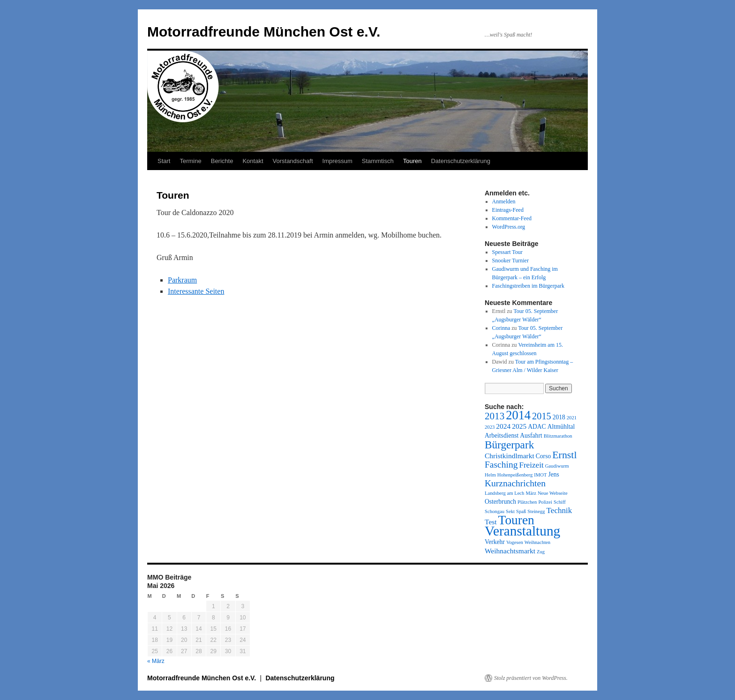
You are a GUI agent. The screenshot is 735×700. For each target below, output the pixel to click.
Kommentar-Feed (512, 218)
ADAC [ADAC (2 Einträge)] (537, 427)
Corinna (501, 328)
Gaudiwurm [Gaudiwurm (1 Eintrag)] (557, 466)
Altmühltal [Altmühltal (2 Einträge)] (561, 427)
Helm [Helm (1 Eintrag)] (490, 475)
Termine (190, 161)
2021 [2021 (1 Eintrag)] (572, 418)
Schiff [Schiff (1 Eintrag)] (560, 502)
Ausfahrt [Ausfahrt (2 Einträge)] (531, 436)
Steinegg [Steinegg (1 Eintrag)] (536, 511)
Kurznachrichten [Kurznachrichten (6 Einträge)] (515, 483)
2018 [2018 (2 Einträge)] (559, 417)
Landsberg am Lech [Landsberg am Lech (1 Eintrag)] (504, 493)
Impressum (337, 161)
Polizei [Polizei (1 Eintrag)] (545, 502)
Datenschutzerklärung (460, 161)
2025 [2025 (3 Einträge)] (519, 426)
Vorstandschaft (293, 161)
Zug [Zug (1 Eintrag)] (541, 552)
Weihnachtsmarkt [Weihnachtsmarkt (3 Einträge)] (510, 551)
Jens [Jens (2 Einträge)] (553, 474)
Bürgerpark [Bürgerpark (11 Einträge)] (509, 445)
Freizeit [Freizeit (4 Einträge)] (531, 465)
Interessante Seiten (196, 291)
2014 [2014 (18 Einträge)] (518, 415)
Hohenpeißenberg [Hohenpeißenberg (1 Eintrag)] (515, 475)
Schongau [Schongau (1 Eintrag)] (495, 511)
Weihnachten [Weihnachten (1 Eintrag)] (537, 542)
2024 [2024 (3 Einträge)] (503, 426)
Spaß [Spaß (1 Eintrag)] (521, 511)
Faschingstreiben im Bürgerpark (528, 286)
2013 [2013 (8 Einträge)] (495, 416)
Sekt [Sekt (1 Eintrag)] (510, 511)
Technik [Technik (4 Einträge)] (559, 510)
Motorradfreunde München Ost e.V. (264, 32)
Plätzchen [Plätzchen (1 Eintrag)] (527, 502)
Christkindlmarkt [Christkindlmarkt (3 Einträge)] (510, 456)
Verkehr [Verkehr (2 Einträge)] (495, 542)
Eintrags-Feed (508, 210)
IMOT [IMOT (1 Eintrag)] (540, 475)
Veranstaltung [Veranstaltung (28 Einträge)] (522, 531)
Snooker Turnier (510, 261)
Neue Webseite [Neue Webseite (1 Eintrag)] (553, 493)
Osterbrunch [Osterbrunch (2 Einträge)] (500, 502)
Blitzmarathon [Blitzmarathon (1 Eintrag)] (558, 436)
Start (164, 161)
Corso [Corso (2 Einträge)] (543, 456)
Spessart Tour (507, 252)
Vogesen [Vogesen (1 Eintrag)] (515, 542)
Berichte (222, 161)
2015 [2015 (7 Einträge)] (542, 416)
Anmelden (504, 201)
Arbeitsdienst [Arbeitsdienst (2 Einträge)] (502, 436)
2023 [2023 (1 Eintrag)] (490, 427)
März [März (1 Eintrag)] (531, 493)
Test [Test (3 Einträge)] (491, 522)
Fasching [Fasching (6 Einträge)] (501, 465)
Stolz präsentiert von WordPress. (531, 678)
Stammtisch (378, 161)
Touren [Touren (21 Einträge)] (516, 520)
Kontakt (253, 161)
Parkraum (182, 280)
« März (156, 661)
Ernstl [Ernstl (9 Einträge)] (564, 455)
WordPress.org (509, 227)
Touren (412, 161)
